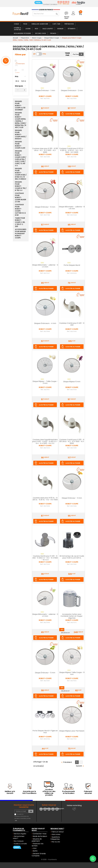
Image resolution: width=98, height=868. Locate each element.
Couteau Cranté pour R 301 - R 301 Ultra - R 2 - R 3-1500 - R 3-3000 (72, 442)
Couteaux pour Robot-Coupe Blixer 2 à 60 (21, 198)
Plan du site (56, 842)
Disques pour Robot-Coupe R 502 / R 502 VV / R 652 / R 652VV (21, 174)
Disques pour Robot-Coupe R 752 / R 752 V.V (21, 186)
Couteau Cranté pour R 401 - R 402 (72, 324)
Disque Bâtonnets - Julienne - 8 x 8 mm (72, 208)
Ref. (42, 98)
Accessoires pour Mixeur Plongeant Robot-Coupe (21, 234)
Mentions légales (20, 834)
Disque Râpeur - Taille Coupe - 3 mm (45, 382)
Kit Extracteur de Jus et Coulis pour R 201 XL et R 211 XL (72, 557)
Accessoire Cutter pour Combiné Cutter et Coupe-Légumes (72, 616)
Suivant (80, 766)
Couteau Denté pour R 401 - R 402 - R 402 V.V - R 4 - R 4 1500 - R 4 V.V (45, 558)
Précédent (66, 762)
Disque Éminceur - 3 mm (72, 498)
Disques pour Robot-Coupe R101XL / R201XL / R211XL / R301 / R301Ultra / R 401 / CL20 (21, 120)
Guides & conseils (20, 844)
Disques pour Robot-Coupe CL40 (20, 145)
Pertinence (78, 54)
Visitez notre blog (74, 805)
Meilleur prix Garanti (10, 792)
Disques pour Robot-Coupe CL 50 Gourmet (20, 106)
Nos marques (19, 841)
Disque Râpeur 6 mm (72, 382)
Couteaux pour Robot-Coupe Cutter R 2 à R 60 (20, 210)
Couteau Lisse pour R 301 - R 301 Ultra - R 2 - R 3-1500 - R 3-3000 (45, 150)
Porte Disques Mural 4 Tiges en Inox (45, 732)
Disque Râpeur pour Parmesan (72, 731)
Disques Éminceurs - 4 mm (45, 323)
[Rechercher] (46, 14)
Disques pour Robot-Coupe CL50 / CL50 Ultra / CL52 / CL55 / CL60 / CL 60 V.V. (21, 158)
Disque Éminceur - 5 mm (45, 673)
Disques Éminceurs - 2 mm (72, 91)
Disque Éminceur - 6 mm (45, 207)
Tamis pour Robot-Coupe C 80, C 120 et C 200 (20, 222)
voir (16, 821)
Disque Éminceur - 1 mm (45, 91)
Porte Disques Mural (72, 265)
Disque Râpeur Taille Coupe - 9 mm (72, 674)
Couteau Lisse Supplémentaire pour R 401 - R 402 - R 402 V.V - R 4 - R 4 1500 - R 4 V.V (45, 442)
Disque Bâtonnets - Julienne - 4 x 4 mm (45, 266)
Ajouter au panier (46, 114)
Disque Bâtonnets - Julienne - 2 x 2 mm (45, 615)
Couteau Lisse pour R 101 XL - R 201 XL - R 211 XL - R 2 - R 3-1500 (45, 499)
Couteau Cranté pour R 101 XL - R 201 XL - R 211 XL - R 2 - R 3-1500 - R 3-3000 (72, 150)
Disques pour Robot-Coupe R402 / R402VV (21, 135)
